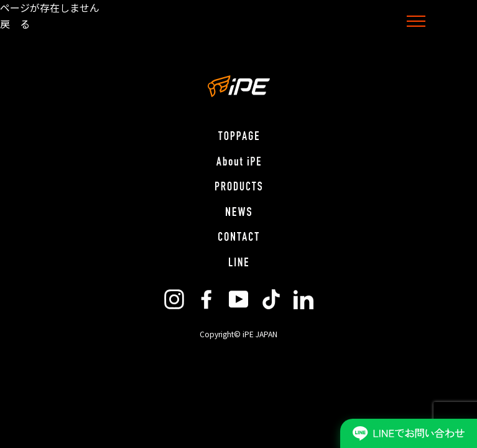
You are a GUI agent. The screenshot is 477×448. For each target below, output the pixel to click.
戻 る (15, 24)
